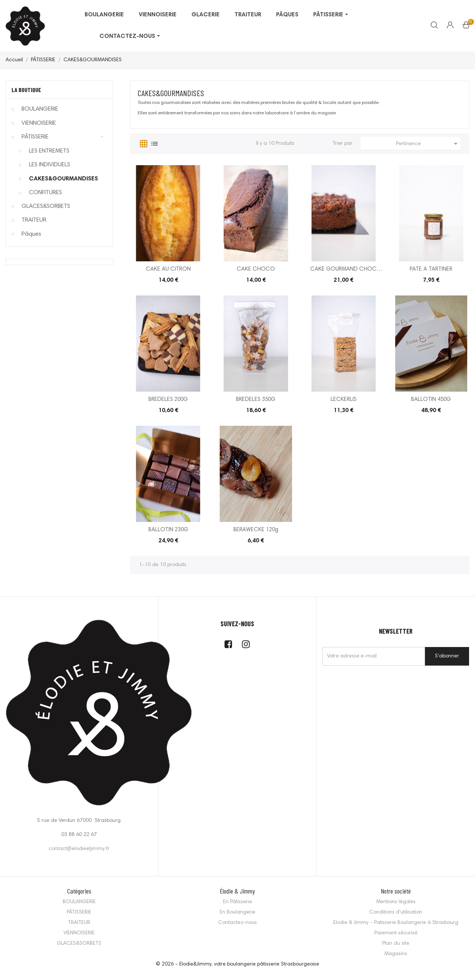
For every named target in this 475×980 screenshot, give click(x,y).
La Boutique (26, 90)
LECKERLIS (344, 400)
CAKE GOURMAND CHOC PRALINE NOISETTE (343, 270)
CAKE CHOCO (256, 269)
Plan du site (396, 944)
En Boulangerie (237, 912)
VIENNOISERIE (39, 123)
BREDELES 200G (168, 400)
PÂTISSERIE (35, 137)
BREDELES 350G (256, 400)
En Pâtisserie (237, 902)
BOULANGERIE (40, 109)
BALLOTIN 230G (168, 530)
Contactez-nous (237, 923)
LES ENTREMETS (49, 151)
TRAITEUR (34, 220)
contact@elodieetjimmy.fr (79, 849)
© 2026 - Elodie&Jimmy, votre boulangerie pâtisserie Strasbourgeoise (237, 964)
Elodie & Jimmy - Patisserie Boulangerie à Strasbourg (396, 923)
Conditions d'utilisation (396, 912)
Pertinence (428, 144)
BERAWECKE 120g (256, 530)
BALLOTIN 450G (431, 400)
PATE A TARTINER (431, 269)
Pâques (31, 234)
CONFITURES (45, 193)
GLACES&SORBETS (46, 206)
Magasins (396, 954)
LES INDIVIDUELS (50, 165)
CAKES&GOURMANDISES (63, 179)
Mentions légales (396, 902)
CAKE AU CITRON (168, 269)
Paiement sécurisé (396, 933)
